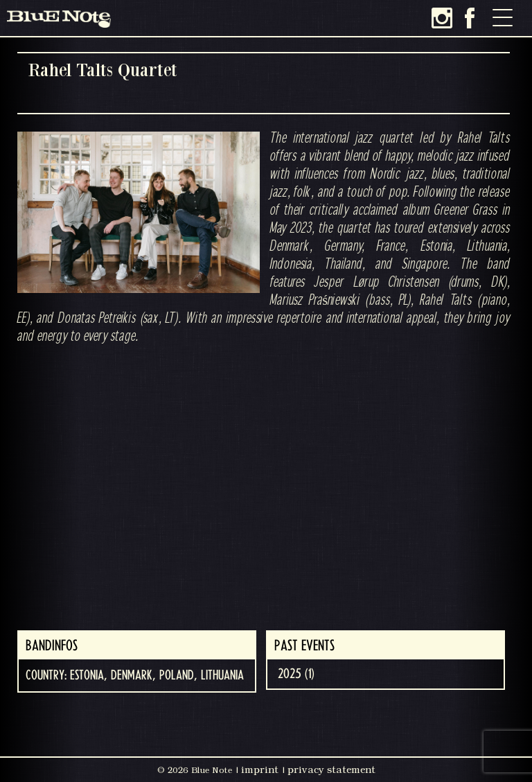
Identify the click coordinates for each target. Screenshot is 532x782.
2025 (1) (296, 674)
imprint (260, 770)
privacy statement (331, 770)
